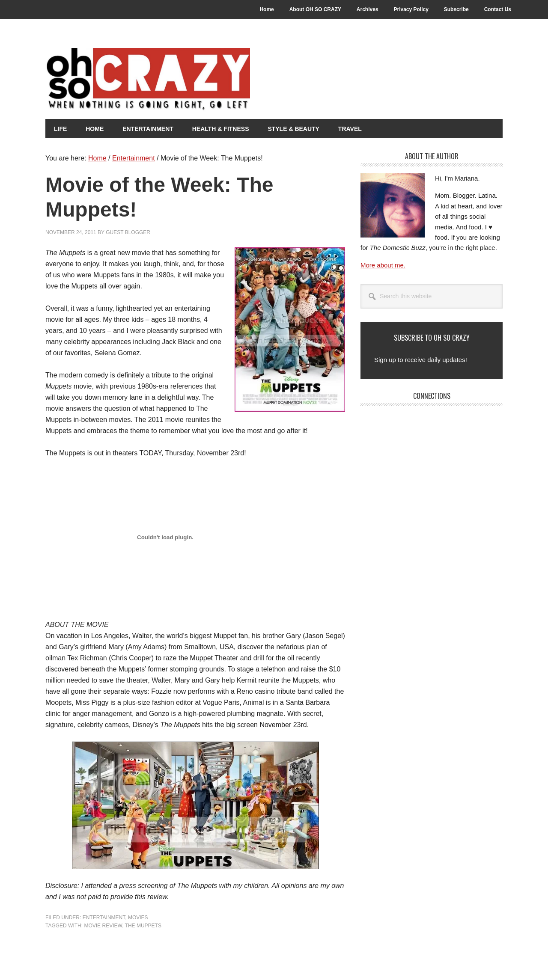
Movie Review (103, 926)
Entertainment (104, 918)
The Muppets (143, 926)
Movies (138, 918)
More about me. (383, 265)
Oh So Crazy (195, 80)
